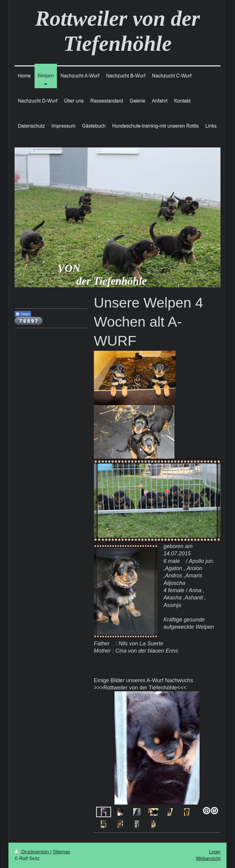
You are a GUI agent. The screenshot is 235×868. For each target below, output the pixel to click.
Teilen (23, 314)
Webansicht (208, 858)
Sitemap (61, 852)
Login (215, 852)
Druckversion (32, 852)
